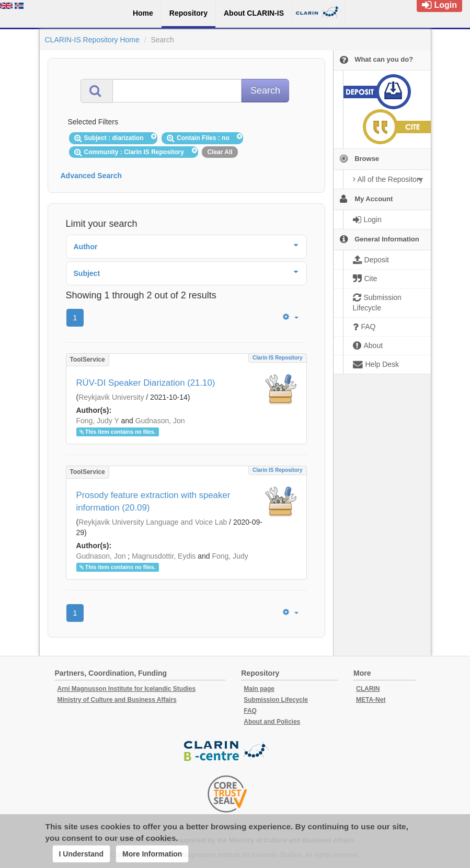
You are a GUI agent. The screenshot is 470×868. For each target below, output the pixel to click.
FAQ (250, 711)
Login (439, 5)
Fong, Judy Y (98, 421)
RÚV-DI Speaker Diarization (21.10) (146, 383)
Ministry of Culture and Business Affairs (117, 700)
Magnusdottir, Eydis (164, 556)
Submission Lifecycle (276, 700)
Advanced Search (91, 176)
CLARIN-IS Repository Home (92, 40)
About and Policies (272, 722)
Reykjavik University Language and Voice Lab (153, 522)
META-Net (371, 700)
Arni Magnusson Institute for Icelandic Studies (127, 689)
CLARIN (368, 689)
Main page (259, 689)
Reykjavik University (111, 397)
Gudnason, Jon (160, 421)
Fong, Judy (230, 556)
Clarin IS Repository (278, 358)
